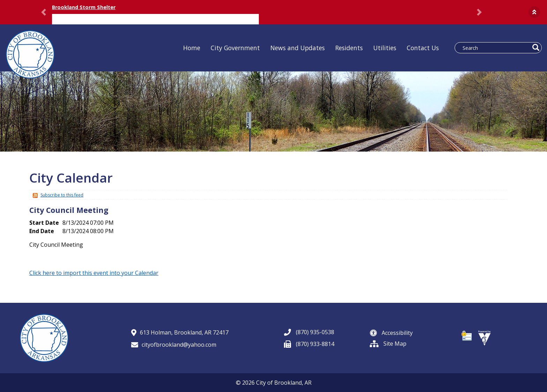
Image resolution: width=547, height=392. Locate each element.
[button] (534, 12)
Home (192, 48)
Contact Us (423, 48)
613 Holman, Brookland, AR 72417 (180, 332)
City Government (235, 48)
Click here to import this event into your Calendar (94, 273)
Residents (349, 48)
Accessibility (391, 333)
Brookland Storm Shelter (84, 7)
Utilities (385, 48)
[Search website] (495, 48)
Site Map (388, 344)
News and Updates (298, 48)
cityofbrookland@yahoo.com (174, 345)
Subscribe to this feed (62, 195)
